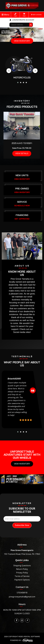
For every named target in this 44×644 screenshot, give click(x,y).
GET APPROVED (22, 219)
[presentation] (9, 71)
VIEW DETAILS (22, 153)
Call (15, 15)
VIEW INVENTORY (22, 41)
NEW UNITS (22, 175)
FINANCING (22, 215)
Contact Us (22, 587)
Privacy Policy (22, 573)
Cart (24, 15)
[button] (18, 83)
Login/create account (22, 20)
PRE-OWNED (22, 189)
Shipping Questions (22, 566)
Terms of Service (22, 576)
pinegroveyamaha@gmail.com (22, 597)
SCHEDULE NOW (22, 206)
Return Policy (22, 569)
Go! (31, 24)
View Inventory (22, 464)
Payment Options (22, 580)
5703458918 (22, 593)
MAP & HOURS (36, 15)
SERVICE (22, 202)
